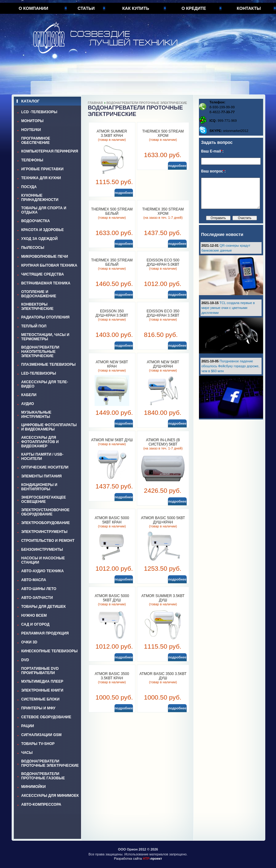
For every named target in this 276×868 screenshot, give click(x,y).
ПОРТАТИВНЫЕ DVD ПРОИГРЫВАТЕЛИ (40, 671)
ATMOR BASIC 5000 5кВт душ (112, 598)
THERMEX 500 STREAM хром (163, 133)
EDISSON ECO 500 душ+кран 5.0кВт (163, 262)
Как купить (136, 8)
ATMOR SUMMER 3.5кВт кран (112, 133)
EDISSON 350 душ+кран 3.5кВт (112, 313)
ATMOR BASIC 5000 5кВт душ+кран (163, 520)
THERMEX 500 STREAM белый (112, 211)
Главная (95, 103)
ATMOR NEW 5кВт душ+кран (163, 364)
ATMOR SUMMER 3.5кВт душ (163, 598)
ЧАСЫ (27, 753)
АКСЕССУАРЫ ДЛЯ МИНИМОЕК (50, 796)
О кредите (194, 8)
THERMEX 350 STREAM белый (112, 262)
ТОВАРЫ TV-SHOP (38, 744)
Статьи (86, 8)
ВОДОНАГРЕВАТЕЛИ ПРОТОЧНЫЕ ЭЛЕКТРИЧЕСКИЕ (50, 763)
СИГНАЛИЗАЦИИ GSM (41, 735)
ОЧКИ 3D (29, 642)
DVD (25, 660)
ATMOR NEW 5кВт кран (112, 364)
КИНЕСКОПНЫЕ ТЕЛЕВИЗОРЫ (49, 651)
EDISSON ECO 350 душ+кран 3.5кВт (163, 313)
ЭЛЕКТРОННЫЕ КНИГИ (42, 690)
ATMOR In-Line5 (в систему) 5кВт (163, 442)
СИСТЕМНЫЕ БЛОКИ (40, 699)
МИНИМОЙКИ (33, 787)
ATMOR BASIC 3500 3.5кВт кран (112, 676)
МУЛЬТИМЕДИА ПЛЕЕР (42, 681)
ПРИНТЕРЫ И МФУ (38, 708)
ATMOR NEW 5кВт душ (112, 440)
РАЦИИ (28, 726)
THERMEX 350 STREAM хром (163, 211)
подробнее (124, 193)
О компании (33, 8)
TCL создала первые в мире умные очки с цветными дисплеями (228, 308)
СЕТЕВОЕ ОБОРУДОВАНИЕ (46, 717)
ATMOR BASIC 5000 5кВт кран (112, 520)
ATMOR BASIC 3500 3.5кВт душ (163, 676)
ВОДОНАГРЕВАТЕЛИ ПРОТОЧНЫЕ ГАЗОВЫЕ (43, 776)
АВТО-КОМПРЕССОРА (41, 804)
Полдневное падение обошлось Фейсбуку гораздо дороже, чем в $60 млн (230, 366)
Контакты (249, 8)
